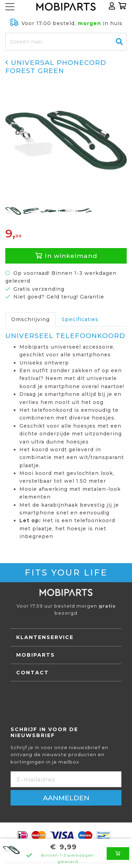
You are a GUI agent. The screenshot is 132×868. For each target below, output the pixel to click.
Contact (33, 673)
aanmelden (66, 798)
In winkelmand (66, 256)
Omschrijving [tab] (30, 319)
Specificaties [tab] (80, 319)
